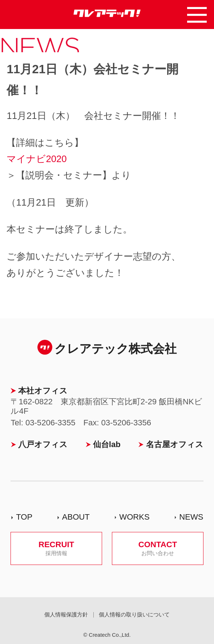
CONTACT (158, 548)
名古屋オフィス (175, 444)
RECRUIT (56, 548)
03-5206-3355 (51, 423)
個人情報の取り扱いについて (134, 615)
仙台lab (107, 444)
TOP (24, 517)
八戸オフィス (43, 444)
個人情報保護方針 (66, 615)
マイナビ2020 (37, 159)
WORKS (134, 517)
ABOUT (76, 517)
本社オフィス (43, 391)
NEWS (191, 517)
